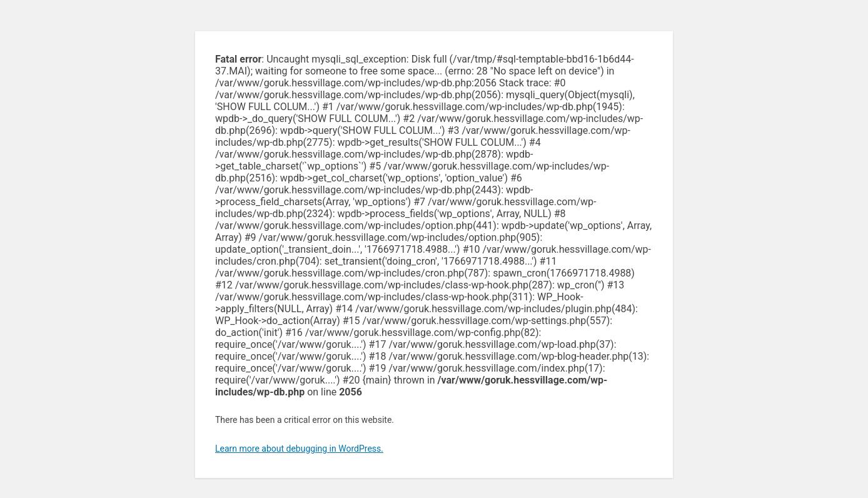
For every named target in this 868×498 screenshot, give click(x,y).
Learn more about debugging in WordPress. (299, 449)
